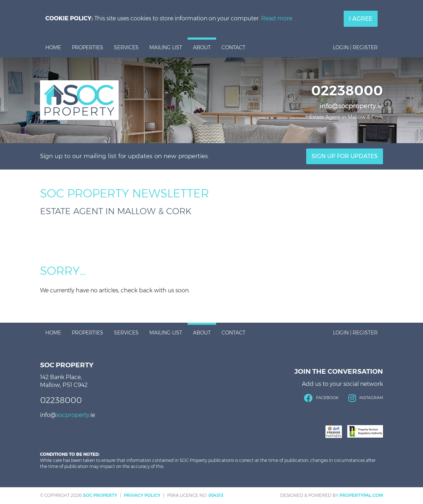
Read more (277, 18)
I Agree (361, 19)
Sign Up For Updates (345, 156)
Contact (233, 47)
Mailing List (166, 47)
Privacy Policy (142, 495)
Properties (88, 47)
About (202, 47)
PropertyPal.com (361, 495)
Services (126, 47)
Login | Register (355, 47)
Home (53, 47)
